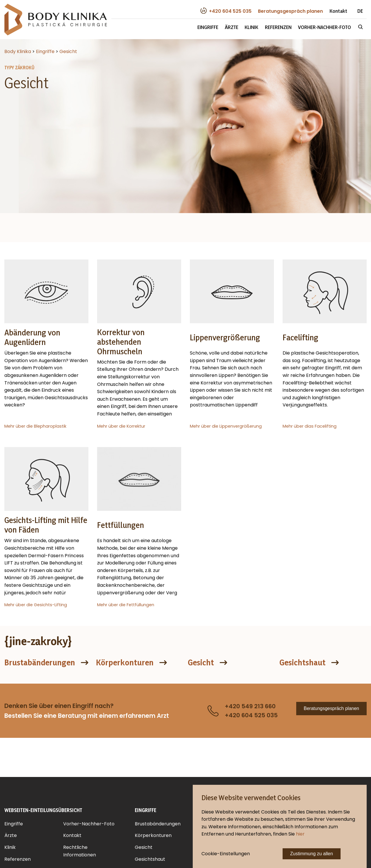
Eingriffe (208, 27)
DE (360, 11)
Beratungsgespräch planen (331, 708)
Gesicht (201, 662)
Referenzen (278, 27)
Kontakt (338, 11)
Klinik (251, 27)
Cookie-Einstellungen (226, 854)
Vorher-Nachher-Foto (324, 27)
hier (300, 834)
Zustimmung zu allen (312, 854)
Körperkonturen (125, 662)
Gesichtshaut (302, 662)
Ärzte (232, 27)
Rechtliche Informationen (80, 851)
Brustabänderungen (40, 662)
